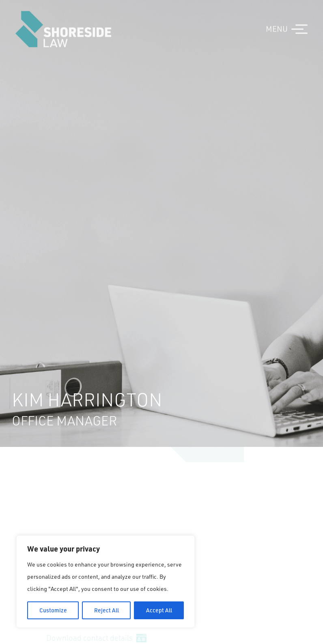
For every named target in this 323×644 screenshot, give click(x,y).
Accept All (159, 610)
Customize (53, 610)
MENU (277, 25)
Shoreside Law (63, 25)
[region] (106, 582)
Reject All (107, 610)
